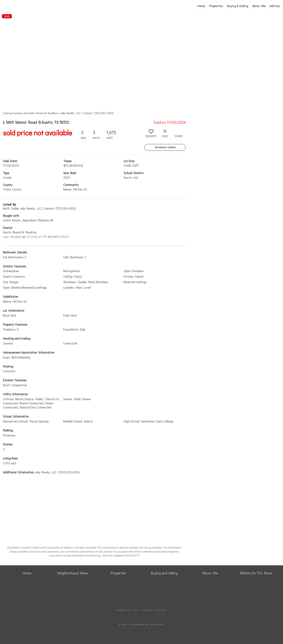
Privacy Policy (154, 610)
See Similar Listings (165, 147)
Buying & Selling (238, 6)
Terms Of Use (128, 610)
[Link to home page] (24, 6)
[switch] (151, 135)
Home (201, 6)
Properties (216, 6)
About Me (259, 6)
